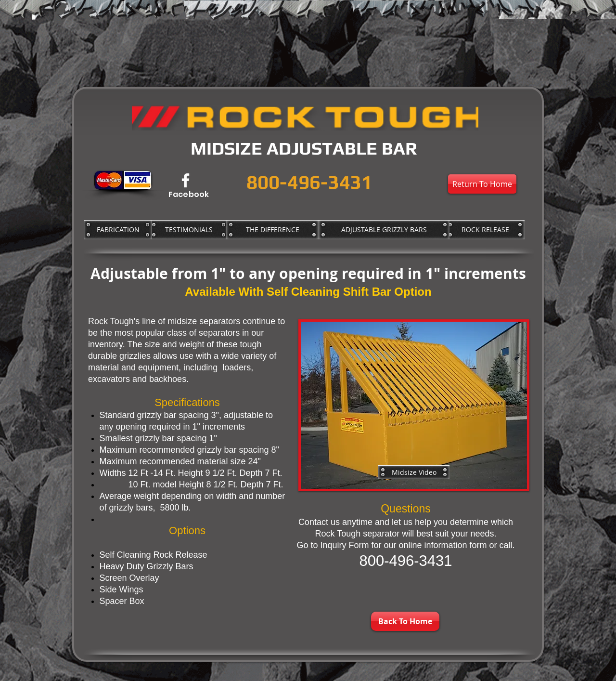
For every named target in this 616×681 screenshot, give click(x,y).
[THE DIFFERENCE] (272, 230)
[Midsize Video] (414, 472)
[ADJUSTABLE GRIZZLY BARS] (384, 230)
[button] (414, 405)
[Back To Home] (405, 621)
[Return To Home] (482, 184)
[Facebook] (186, 180)
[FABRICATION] (118, 230)
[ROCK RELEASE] (485, 230)
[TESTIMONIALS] (189, 230)
